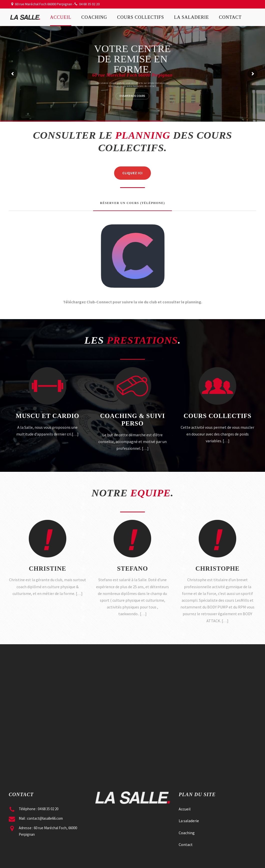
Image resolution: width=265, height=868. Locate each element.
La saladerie (192, 17)
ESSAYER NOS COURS (132, 96)
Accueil (61, 17)
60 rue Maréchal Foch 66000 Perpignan (44, 4)
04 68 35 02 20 (89, 4)
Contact (230, 17)
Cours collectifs (141, 17)
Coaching (94, 17)
